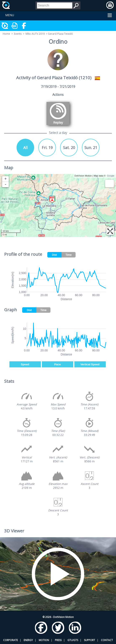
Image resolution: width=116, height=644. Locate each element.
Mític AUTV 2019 (35, 34)
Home (6, 34)
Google (111, 176)
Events (18, 34)
